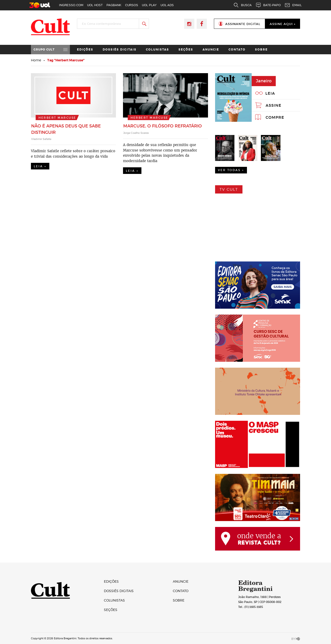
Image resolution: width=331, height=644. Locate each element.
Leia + (40, 166)
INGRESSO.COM (71, 5)
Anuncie (211, 50)
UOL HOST (95, 5)
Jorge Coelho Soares (136, 133)
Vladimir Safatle (41, 139)
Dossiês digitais (120, 50)
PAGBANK (114, 5)
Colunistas (157, 50)
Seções (186, 50)
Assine (274, 105)
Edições (85, 50)
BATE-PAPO (268, 5)
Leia (270, 93)
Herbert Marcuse (57, 118)
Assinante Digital (243, 24)
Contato (237, 50)
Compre (275, 117)
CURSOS (132, 5)
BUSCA (242, 5)
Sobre (261, 50)
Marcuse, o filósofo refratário (163, 126)
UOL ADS (167, 5)
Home (36, 60)
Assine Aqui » (282, 24)
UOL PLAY (149, 5)
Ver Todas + (231, 170)
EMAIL (293, 5)
